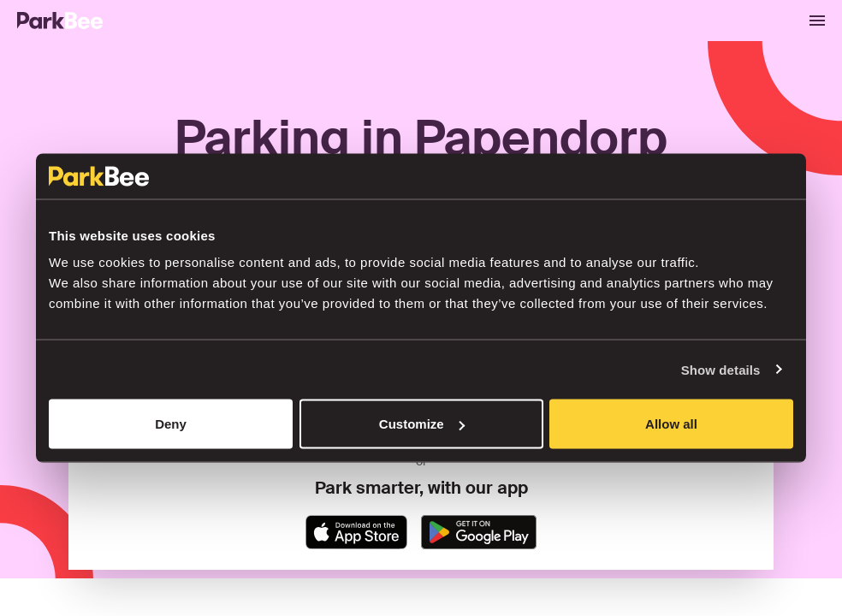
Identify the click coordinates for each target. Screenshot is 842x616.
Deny (171, 424)
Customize (422, 424)
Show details (721, 369)
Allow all (671, 424)
